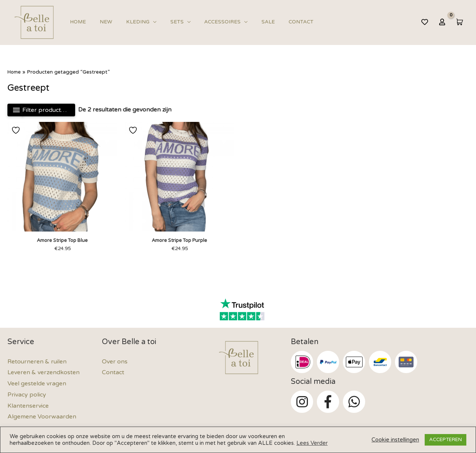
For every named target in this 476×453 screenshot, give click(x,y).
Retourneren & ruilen (37, 362)
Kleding (129, 22)
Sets (164, 22)
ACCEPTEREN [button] (446, 440)
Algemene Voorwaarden (42, 417)
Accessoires (206, 22)
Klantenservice (28, 406)
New (101, 22)
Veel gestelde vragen (37, 384)
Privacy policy (27, 395)
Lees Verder (312, 443)
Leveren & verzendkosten (44, 373)
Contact (278, 22)
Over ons (115, 362)
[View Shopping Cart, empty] (459, 22)
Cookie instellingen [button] (395, 440)
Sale (248, 22)
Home (76, 22)
